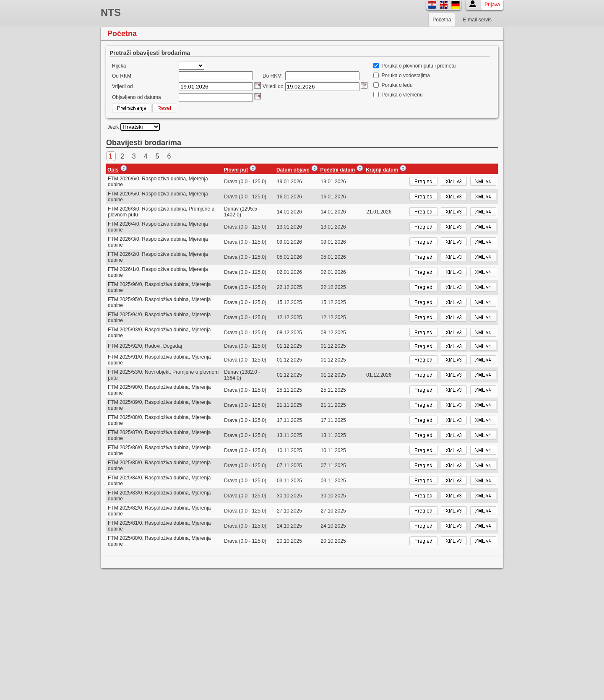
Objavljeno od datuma (137, 97)
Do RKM (272, 76)
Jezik (113, 127)
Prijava (492, 5)
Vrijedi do (273, 86)
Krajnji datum (382, 170)
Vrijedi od (122, 86)
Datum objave (293, 170)
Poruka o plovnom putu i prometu (419, 66)
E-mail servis (477, 20)
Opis (113, 170)
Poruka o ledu (397, 85)
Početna (442, 20)
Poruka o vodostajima (406, 75)
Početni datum (338, 170)
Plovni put (236, 170)
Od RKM (122, 76)
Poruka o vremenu (402, 95)
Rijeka (119, 66)
